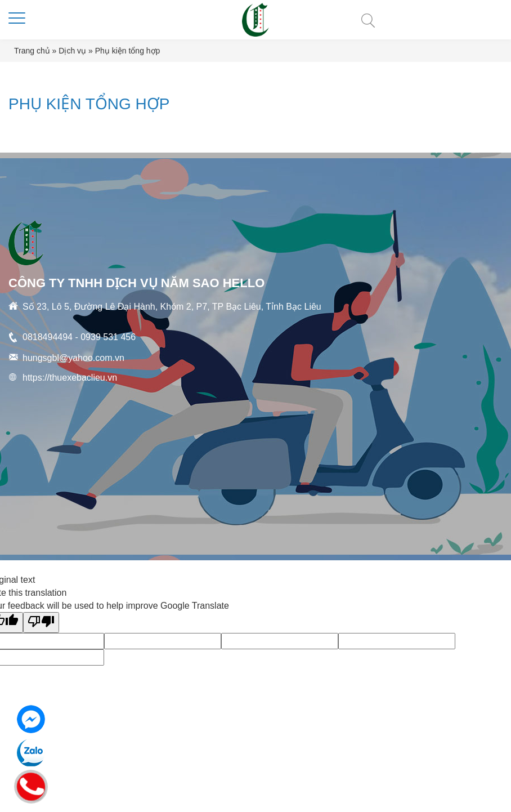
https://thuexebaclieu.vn (70, 378)
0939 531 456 (108, 337)
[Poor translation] (41, 623)
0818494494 (48, 337)
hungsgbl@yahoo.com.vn (73, 358)
